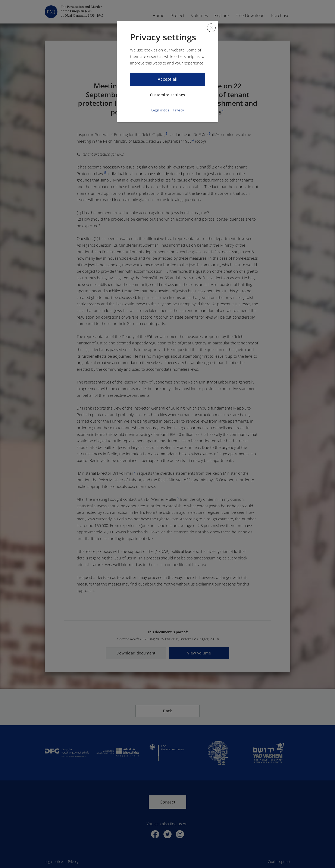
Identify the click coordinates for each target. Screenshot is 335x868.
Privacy (179, 110)
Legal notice (160, 110)
